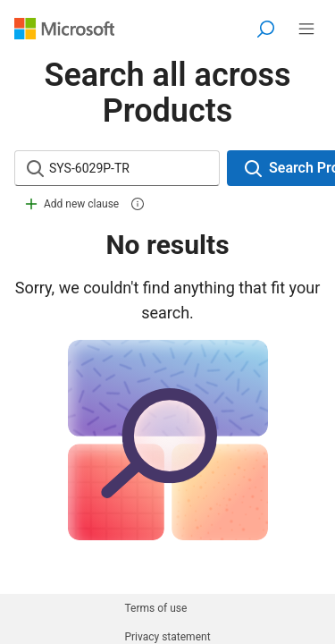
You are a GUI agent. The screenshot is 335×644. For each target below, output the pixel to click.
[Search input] (133, 168)
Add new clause (71, 204)
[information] (138, 204)
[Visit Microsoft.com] (64, 29)
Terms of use (155, 608)
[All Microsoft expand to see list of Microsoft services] (306, 29)
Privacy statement (167, 637)
